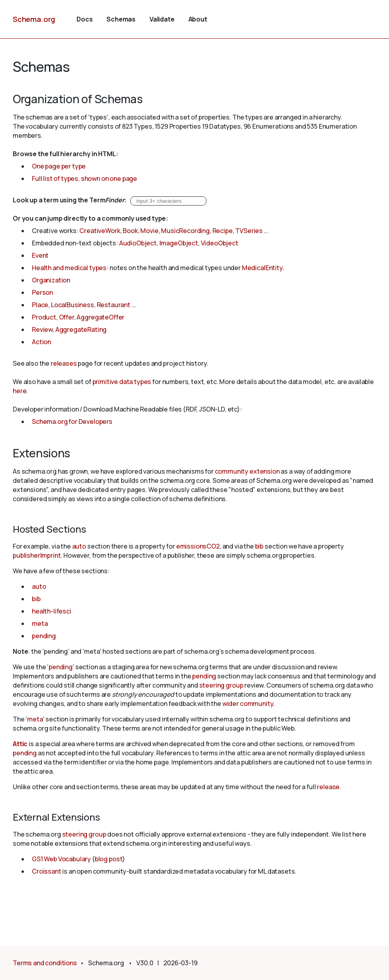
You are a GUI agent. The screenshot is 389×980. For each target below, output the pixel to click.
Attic (20, 744)
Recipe (223, 231)
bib (259, 546)
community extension (247, 471)
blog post (109, 859)
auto (79, 546)
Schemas (121, 19)
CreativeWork (100, 231)
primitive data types (122, 382)
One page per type (59, 166)
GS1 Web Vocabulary (61, 859)
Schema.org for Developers (72, 421)
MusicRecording (185, 231)
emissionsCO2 (198, 546)
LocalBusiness (73, 305)
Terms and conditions (45, 963)
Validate (162, 19)
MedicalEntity (262, 268)
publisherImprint (37, 555)
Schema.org (34, 19)
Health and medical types (69, 268)
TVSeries (249, 231)
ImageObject (179, 243)
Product (44, 317)
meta (40, 623)
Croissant (47, 871)
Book (130, 231)
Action (41, 342)
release (328, 787)
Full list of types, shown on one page (84, 178)
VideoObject (220, 243)
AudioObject (138, 243)
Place (40, 305)
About (198, 19)
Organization (51, 280)
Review (42, 329)
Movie (149, 231)
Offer (67, 317)
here (20, 391)
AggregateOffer (100, 317)
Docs (84, 19)
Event (40, 255)
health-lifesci (52, 611)
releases (64, 363)
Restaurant (114, 305)
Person (42, 292)
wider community (248, 704)
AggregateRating (81, 329)
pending (44, 636)
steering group (221, 685)
